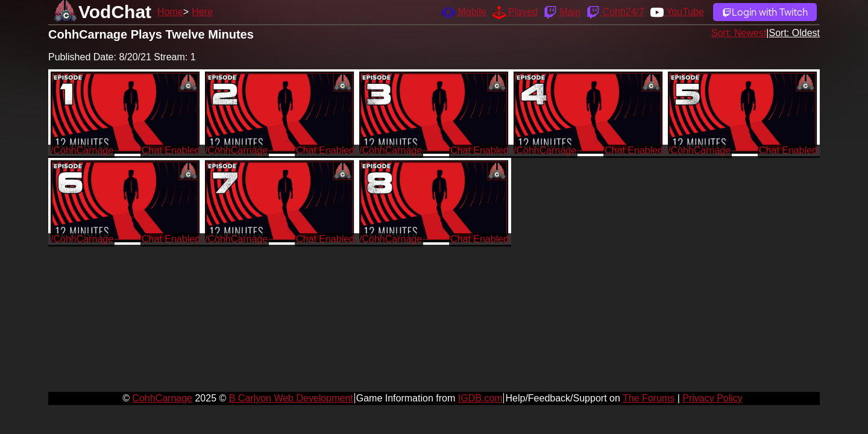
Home (170, 12)
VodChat (115, 12)
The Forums (649, 398)
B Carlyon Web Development (291, 398)
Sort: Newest (739, 33)
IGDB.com (480, 398)
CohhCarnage (162, 398)
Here (202, 12)
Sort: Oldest (794, 33)
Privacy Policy (712, 398)
